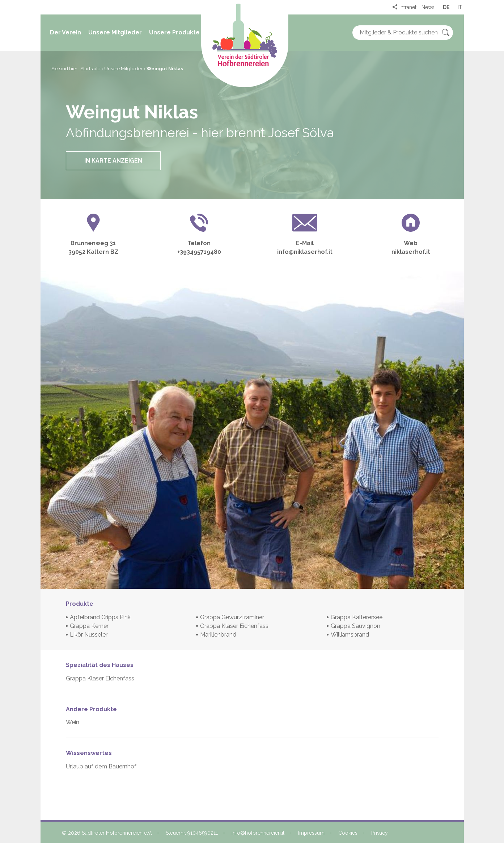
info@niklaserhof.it (305, 252)
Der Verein (65, 32)
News (428, 7)
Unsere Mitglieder (115, 32)
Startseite (90, 69)
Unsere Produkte (174, 32)
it (460, 7)
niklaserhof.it (411, 252)
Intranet (408, 7)
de (446, 7)
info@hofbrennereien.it (258, 833)
